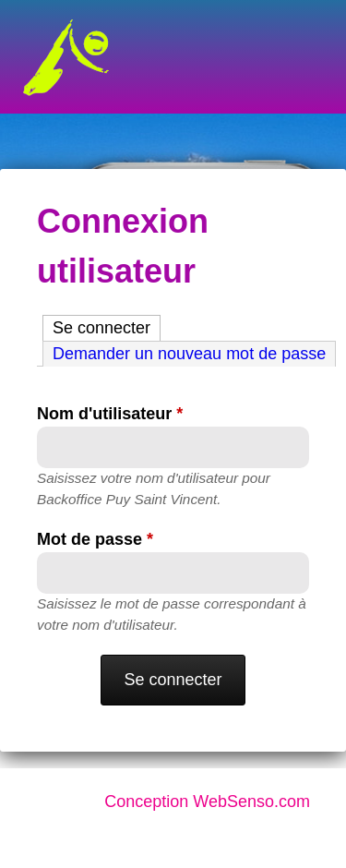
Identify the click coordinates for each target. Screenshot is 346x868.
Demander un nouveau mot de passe (189, 354)
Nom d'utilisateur (110, 414)
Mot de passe (95, 539)
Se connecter (107, 326)
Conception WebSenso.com (207, 802)
